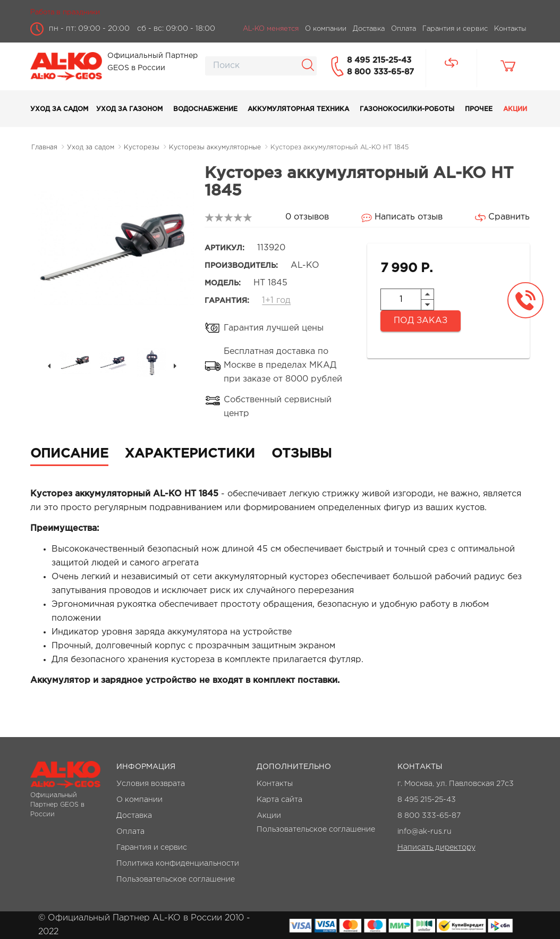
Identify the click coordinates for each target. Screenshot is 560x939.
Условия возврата (151, 784)
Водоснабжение (205, 109)
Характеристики (190, 454)
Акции (515, 109)
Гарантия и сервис (152, 848)
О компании (139, 800)
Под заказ (421, 321)
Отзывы (302, 454)
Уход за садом (59, 109)
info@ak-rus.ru (425, 832)
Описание (69, 454)
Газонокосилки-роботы (407, 109)
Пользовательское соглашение (176, 879)
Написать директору (436, 848)
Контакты (275, 784)
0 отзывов (307, 217)
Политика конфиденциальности (178, 864)
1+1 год (276, 301)
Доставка (134, 816)
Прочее (479, 109)
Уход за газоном (129, 109)
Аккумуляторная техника (298, 109)
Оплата (130, 832)
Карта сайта (279, 800)
